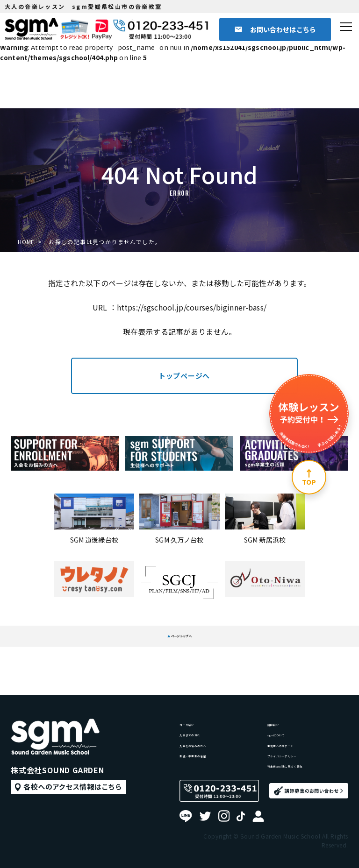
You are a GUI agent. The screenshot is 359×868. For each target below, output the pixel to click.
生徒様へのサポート (298, 709)
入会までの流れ (204, 691)
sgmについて (289, 691)
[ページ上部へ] (309, 477)
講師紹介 (281, 673)
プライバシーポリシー (302, 727)
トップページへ (184, 376)
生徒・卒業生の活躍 (210, 727)
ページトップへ (179, 631)
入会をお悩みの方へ (210, 709)
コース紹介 (197, 673)
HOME (27, 242)
